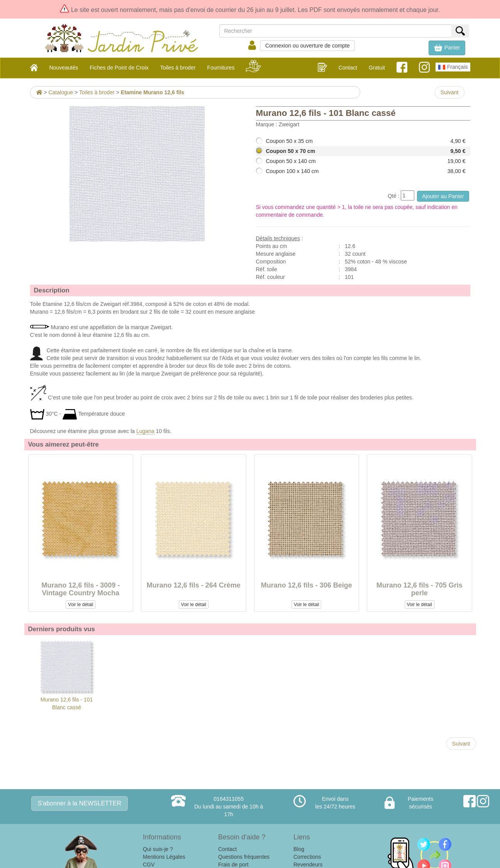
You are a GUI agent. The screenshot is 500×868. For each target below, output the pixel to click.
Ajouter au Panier (443, 196)
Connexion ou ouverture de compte (308, 46)
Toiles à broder (97, 92)
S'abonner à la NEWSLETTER (80, 803)
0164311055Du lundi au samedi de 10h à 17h (229, 807)
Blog (299, 849)
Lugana (145, 431)
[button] (447, 48)
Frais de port (233, 865)
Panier (447, 48)
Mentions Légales (164, 857)
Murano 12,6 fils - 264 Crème (194, 585)
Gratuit (377, 68)
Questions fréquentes (244, 857)
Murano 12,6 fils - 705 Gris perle (419, 589)
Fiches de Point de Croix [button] (119, 68)
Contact (348, 68)
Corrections (307, 857)
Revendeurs (308, 865)
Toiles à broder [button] (178, 68)
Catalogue (61, 92)
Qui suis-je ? (158, 849)
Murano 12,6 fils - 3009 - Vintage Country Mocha (81, 589)
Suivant (450, 92)
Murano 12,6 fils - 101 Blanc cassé (67, 675)
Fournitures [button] (221, 68)
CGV (149, 865)
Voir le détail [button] (81, 605)
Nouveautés (64, 68)
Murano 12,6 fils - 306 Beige (307, 585)
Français (453, 67)
